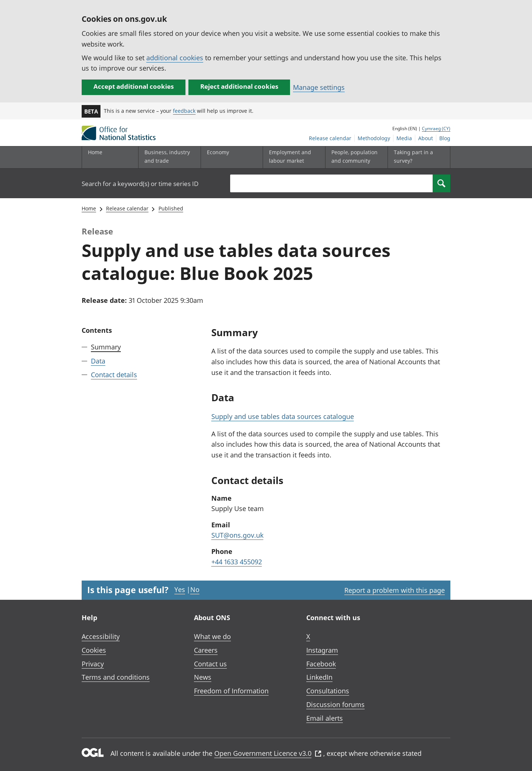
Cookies (94, 650)
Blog (445, 138)
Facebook (321, 664)
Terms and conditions (116, 677)
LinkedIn (319, 677)
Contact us (210, 664)
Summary (106, 347)
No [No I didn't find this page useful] (195, 589)
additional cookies (175, 58)
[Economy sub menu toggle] (230, 157)
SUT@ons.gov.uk (237, 535)
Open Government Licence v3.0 (268, 753)
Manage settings (319, 87)
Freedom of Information (231, 691)
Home (95, 152)
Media (404, 138)
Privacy (93, 664)
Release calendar (330, 138)
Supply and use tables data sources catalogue (283, 416)
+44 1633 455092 (237, 562)
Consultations (328, 691)
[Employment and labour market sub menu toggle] (292, 157)
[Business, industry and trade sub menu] (168, 157)
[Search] (441, 183)
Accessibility (101, 636)
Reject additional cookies (239, 86)
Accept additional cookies (134, 86)
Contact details (114, 375)
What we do (212, 636)
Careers (206, 650)
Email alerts (325, 718)
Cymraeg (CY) (436, 128)
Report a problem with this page (395, 590)
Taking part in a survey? (413, 156)
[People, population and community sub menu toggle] (355, 157)
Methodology (374, 138)
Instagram (322, 650)
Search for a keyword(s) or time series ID (140, 184)
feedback (184, 111)
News (203, 677)
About (426, 138)
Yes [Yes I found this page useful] (180, 589)
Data (98, 361)
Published (171, 208)
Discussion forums (335, 704)
